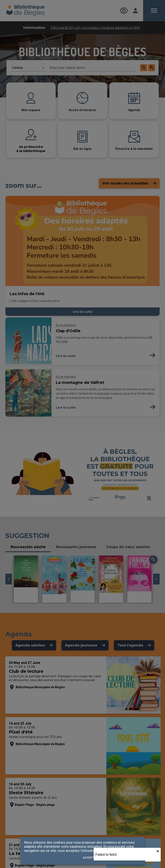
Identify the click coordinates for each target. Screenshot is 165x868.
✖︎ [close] (158, 851)
